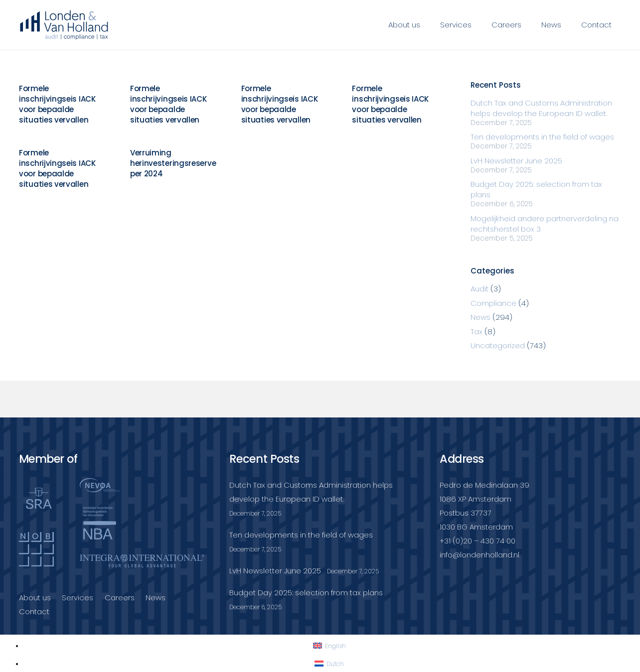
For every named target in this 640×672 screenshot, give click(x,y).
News (480, 317)
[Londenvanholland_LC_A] (65, 25)
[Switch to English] (329, 646)
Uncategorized (498, 345)
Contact (34, 611)
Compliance (493, 303)
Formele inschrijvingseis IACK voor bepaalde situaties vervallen (57, 104)
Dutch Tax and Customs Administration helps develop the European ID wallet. (541, 108)
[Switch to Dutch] (329, 664)
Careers (120, 598)
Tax (477, 332)
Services (78, 598)
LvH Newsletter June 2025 (516, 161)
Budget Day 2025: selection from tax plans (306, 593)
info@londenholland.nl (480, 555)
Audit (480, 289)
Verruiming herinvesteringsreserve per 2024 (172, 163)
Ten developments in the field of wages (542, 137)
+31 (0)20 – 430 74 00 (478, 541)
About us (35, 598)
